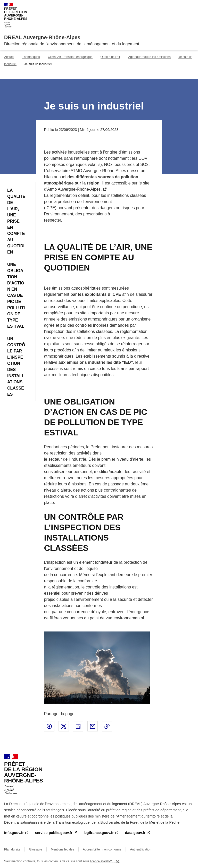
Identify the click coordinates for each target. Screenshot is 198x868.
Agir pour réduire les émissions (149, 57)
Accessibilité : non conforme (102, 849)
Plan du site (12, 849)
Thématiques (31, 57)
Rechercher (180, 6)
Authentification (141, 849)
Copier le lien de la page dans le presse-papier (107, 726)
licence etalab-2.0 (102, 861)
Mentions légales (62, 849)
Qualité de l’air (110, 57)
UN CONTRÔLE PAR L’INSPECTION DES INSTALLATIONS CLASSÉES (16, 366)
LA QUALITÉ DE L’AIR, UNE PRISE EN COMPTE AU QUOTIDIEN (16, 221)
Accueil (9, 57)
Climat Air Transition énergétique (70, 57)
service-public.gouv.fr (54, 833)
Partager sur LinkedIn (78, 726)
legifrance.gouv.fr (98, 833)
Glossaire (36, 849)
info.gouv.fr (14, 833)
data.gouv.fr (135, 833)
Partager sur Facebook (49, 726)
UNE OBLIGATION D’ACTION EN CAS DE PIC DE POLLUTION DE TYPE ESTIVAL (16, 295)
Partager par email (93, 726)
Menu (191, 6)
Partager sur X (64, 726)
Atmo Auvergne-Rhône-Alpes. (75, 189)
